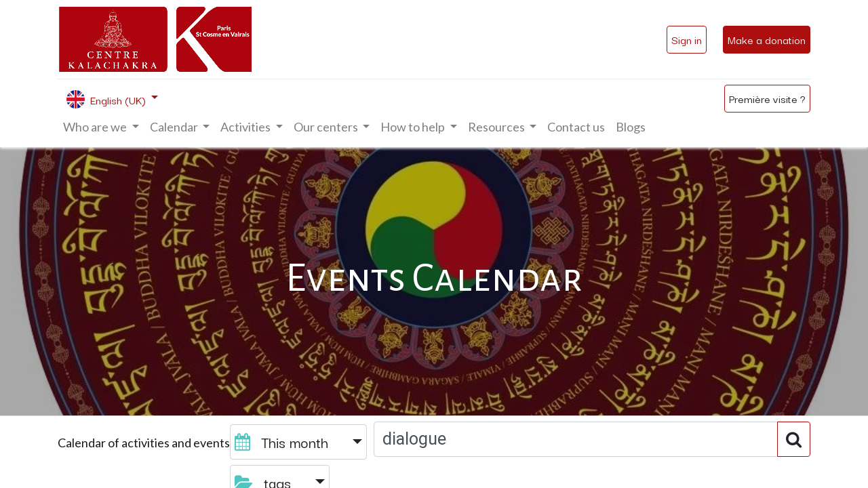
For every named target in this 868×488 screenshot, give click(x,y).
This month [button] (283, 442)
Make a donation (767, 39)
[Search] (794, 439)
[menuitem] (576, 127)
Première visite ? (767, 98)
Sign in (687, 39)
